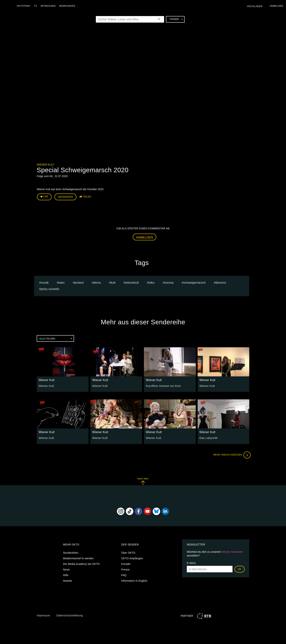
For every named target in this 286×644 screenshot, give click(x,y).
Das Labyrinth (208, 437)
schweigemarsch (195, 282)
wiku (152, 282)
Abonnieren (65, 196)
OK (240, 568)
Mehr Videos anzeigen (231, 454)
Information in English (134, 580)
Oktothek (24, 6)
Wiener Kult (46, 165)
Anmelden (145, 236)
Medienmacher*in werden (78, 557)
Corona (169, 282)
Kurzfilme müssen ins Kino (162, 385)
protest (79, 282)
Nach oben (143, 480)
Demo (97, 282)
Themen (176, 19)
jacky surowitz (50, 288)
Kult (113, 282)
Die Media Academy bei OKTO (81, 563)
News (66, 568)
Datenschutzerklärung (69, 615)
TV (36, 6)
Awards (67, 580)
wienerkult (132, 282)
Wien (62, 282)
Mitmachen (49, 6)
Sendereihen (71, 552)
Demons (221, 282)
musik (45, 282)
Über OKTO (128, 552)
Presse (125, 568)
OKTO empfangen (132, 557)
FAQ (124, 574)
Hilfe (66, 574)
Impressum (43, 615)
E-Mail (192, 562)
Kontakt (126, 563)
